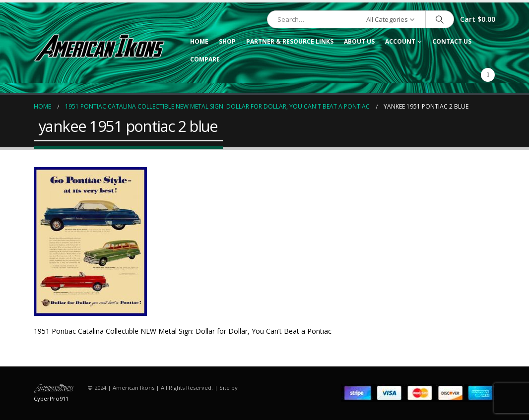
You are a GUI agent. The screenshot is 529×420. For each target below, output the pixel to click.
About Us (359, 41)
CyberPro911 (51, 398)
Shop (227, 41)
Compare (205, 59)
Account (400, 41)
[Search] (440, 19)
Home (199, 41)
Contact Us (452, 41)
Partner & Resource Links (290, 41)
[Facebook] (488, 75)
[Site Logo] (99, 48)
